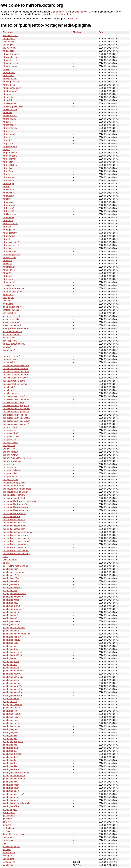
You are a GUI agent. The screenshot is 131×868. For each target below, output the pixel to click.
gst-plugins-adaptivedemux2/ (16, 803)
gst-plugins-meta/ (11, 699)
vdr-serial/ (7, 113)
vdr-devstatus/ (9, 258)
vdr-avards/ (8, 279)
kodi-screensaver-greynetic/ (16, 412)
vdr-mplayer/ (8, 168)
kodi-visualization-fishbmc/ (15, 384)
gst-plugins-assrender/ (13, 794)
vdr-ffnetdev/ (8, 217)
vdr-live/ (6, 187)
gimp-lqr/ (7, 822)
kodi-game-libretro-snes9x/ (15, 504)
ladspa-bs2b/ (9, 362)
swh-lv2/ (6, 301)
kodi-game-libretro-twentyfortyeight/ (19, 501)
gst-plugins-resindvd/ (12, 652)
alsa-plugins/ (9, 859)
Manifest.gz (8, 865)
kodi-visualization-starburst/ (15, 369)
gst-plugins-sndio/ (11, 631)
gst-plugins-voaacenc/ (13, 597)
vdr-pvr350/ (8, 143)
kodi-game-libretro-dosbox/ (15, 510)
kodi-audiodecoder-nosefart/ (16, 550)
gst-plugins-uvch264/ (12, 606)
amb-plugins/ (9, 853)
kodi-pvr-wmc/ (9, 430)
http (56, 12)
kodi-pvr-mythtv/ (10, 455)
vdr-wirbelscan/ (10, 57)
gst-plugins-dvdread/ (12, 754)
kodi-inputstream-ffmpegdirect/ (17, 489)
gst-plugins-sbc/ (10, 646)
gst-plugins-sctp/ (10, 643)
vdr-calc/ (7, 273)
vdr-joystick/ (8, 196)
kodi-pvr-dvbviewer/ (12, 470)
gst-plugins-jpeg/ (10, 729)
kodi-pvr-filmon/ (10, 467)
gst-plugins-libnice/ (11, 711)
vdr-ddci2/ (7, 261)
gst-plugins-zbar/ (10, 569)
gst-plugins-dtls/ (10, 766)
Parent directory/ (10, 36)
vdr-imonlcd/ (8, 202)
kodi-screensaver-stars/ (14, 396)
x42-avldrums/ (9, 48)
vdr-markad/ (8, 180)
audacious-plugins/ (11, 847)
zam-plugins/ (9, 39)
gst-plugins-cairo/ (11, 785)
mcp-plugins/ (9, 350)
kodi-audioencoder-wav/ (14, 520)
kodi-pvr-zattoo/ (10, 427)
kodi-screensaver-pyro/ (13, 402)
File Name (8, 32)
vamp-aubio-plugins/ (12, 291)
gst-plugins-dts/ (10, 763)
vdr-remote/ (8, 131)
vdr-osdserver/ (9, 159)
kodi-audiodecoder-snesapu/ (16, 541)
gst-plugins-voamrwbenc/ (14, 594)
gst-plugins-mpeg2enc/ (13, 689)
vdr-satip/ (7, 122)
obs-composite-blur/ (12, 335)
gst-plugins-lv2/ (10, 702)
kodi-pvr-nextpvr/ (10, 452)
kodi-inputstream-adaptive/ (15, 492)
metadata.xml (9, 862)
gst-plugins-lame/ (11, 723)
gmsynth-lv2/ (9, 816)
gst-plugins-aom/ (10, 797)
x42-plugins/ (8, 45)
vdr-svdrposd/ (9, 85)
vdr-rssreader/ (9, 125)
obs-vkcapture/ (10, 313)
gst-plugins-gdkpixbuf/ (13, 742)
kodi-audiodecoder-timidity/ (15, 535)
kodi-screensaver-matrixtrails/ (16, 409)
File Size (77, 32)
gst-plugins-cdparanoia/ (14, 779)
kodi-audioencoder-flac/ (14, 529)
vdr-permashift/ (10, 153)
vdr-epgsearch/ (10, 233)
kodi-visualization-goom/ (14, 381)
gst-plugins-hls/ (10, 735)
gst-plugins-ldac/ (10, 720)
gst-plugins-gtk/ (10, 739)
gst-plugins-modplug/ (12, 695)
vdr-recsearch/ (9, 134)
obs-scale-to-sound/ (12, 325)
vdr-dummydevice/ (11, 254)
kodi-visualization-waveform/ (16, 366)
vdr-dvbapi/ (8, 248)
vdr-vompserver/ (10, 63)
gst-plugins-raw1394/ (12, 655)
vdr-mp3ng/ (8, 171)
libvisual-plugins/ (10, 359)
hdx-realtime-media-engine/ (16, 566)
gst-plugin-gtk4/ (10, 810)
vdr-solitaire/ (8, 97)
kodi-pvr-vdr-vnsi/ (11, 436)
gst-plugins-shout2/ (12, 640)
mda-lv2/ (7, 347)
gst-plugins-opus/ (11, 668)
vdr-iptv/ (6, 199)
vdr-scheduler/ (9, 119)
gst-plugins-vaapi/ (11, 600)
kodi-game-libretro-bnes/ (14, 514)
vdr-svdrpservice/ (11, 82)
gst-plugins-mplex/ (11, 683)
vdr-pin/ (6, 150)
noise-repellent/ (10, 341)
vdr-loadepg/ (8, 184)
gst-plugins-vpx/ (10, 591)
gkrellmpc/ (7, 819)
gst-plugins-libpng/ (11, 708)
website (73, 19)
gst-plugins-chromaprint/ (14, 776)
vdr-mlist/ (7, 174)
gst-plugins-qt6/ (10, 658)
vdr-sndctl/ (7, 100)
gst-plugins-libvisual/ (12, 705)
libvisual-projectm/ (11, 356)
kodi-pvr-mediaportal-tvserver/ (17, 458)
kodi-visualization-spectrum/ (16, 372)
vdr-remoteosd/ (10, 128)
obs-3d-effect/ (9, 338)
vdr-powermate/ (10, 146)
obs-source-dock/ (11, 319)
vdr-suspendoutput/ (12, 88)
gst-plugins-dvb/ (10, 757)
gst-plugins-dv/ (9, 760)
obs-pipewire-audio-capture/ (16, 328)
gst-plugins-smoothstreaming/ (17, 634)
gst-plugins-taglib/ (11, 612)
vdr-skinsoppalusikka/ (13, 106)
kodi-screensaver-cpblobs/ (15, 415)
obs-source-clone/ (11, 322)
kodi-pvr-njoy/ (9, 449)
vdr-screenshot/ (10, 116)
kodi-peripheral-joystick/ (14, 483)
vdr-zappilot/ (8, 51)
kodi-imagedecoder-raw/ (14, 495)
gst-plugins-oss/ (10, 665)
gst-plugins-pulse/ (11, 662)
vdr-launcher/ (9, 193)
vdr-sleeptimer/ (10, 103)
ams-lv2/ (7, 850)
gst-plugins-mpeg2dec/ (13, 692)
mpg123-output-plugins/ (14, 344)
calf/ (4, 843)
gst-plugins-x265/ (11, 575)
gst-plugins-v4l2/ (10, 603)
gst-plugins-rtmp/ (10, 649)
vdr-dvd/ (6, 239)
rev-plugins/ (8, 304)
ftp (66, 12)
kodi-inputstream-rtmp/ (13, 486)
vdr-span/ (7, 94)
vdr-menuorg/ (9, 177)
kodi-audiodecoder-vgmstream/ (17, 532)
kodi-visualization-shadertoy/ (16, 375)
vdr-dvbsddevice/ (11, 242)
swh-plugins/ (8, 298)
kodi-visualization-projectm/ (15, 378)
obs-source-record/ (11, 316)
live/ (4, 353)
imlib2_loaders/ (10, 560)
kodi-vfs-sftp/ (9, 387)
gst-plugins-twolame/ (12, 609)
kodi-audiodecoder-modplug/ (16, 554)
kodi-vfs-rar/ (8, 390)
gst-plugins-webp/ (11, 584)
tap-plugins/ (8, 294)
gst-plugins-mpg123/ (12, 686)
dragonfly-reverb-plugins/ (14, 834)
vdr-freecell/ (8, 211)
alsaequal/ (7, 856)
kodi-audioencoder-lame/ (14, 526)
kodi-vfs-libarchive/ (11, 393)
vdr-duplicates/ (9, 251)
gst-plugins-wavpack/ (12, 587)
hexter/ (6, 563)
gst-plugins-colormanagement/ (17, 772)
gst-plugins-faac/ (10, 751)
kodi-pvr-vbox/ (9, 439)
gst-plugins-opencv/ (12, 674)
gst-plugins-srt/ (10, 618)
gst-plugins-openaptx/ (13, 677)
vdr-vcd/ (6, 69)
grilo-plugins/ (9, 813)
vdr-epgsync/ (9, 230)
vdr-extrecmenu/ (10, 224)
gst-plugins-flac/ (10, 745)
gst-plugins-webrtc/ (11, 581)
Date (101, 32)
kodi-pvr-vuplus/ (10, 433)
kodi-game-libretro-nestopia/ (16, 507)
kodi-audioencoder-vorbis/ (15, 523)
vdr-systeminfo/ (10, 79)
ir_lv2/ (5, 557)
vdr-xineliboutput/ (11, 54)
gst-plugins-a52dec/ (12, 806)
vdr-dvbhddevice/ (11, 245)
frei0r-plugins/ (9, 828)
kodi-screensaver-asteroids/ (16, 424)
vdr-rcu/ (6, 137)
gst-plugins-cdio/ (10, 782)
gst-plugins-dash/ (11, 769)
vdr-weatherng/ (10, 60)
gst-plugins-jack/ (10, 732)
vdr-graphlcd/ (9, 205)
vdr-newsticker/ (10, 165)
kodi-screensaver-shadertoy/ (16, 399)
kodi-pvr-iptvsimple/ (12, 461)
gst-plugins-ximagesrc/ (13, 572)
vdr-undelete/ (9, 73)
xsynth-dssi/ (8, 42)
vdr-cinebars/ (9, 267)
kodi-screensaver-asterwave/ (16, 421)
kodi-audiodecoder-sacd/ (14, 547)
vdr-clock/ (7, 264)
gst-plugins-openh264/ (13, 671)
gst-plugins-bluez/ (11, 791)
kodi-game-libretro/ (11, 517)
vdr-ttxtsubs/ (8, 76)
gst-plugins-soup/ (11, 624)
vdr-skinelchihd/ (10, 110)
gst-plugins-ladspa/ (11, 726)
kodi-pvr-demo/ (10, 476)
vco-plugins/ (8, 285)
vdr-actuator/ (9, 282)
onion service (81, 12)
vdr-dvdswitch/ (9, 236)
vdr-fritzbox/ (8, 208)
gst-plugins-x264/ (11, 578)
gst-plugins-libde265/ (12, 714)
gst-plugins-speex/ (11, 621)
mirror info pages (67, 14)
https (61, 12)
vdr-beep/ (7, 276)
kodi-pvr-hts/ (8, 464)
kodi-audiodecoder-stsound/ (16, 538)
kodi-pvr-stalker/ (10, 443)
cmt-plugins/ (8, 837)
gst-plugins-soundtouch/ (14, 628)
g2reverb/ (7, 825)
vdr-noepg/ (8, 162)
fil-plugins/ (7, 831)
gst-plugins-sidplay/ (12, 637)
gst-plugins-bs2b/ (11, 788)
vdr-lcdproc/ (8, 190)
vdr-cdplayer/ (9, 270)
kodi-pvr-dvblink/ (10, 473)
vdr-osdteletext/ (10, 156)
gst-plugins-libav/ (11, 717)
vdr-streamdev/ (10, 91)
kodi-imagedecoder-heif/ (14, 498)
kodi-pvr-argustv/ (10, 480)
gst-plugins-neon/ (11, 680)
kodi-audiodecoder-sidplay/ (15, 544)
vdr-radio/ (7, 140)
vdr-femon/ (8, 221)
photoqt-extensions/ (12, 310)
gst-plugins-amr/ (10, 800)
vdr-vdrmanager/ (10, 66)
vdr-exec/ (7, 227)
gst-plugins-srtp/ (10, 615)
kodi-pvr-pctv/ (9, 446)
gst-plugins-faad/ (10, 748)
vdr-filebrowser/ (10, 214)
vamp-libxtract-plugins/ (13, 288)
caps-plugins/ (9, 840)
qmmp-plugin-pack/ (12, 307)
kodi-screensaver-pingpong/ (16, 406)
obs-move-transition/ (12, 332)
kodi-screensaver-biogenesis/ (16, 418)
